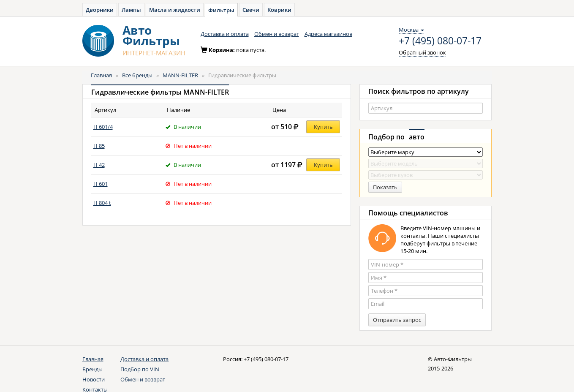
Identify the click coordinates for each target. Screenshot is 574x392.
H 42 (99, 165)
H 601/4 (103, 127)
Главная (101, 75)
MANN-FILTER (180, 75)
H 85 (99, 146)
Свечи (251, 10)
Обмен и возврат (277, 34)
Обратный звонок (422, 52)
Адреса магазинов (328, 34)
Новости (94, 379)
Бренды (92, 369)
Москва (411, 30)
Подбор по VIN (140, 369)
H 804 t (102, 203)
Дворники (100, 10)
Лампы (131, 10)
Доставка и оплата (225, 34)
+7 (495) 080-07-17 (440, 41)
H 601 (101, 184)
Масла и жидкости (175, 10)
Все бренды (137, 75)
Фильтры (221, 10)
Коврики (279, 10)
